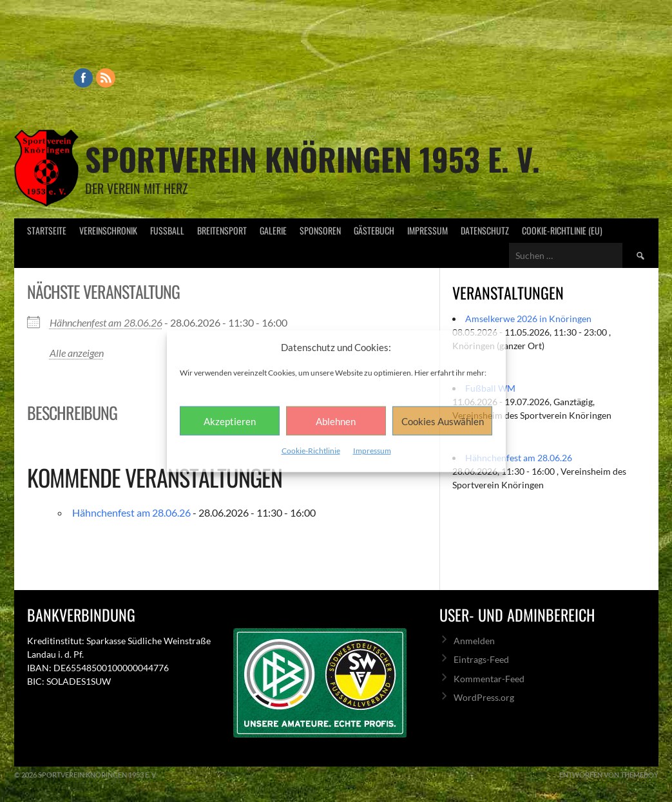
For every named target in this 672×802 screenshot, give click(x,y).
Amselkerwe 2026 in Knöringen (528, 319)
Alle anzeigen (77, 353)
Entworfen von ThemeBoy (609, 775)
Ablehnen (336, 421)
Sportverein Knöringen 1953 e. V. (312, 159)
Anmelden (474, 641)
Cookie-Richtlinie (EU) (562, 230)
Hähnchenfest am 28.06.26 (106, 322)
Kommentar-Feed (489, 679)
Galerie (273, 230)
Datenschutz (485, 230)
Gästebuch (374, 230)
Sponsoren (320, 230)
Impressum (372, 451)
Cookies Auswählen (443, 421)
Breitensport (222, 230)
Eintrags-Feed (481, 659)
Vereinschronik (108, 230)
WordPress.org (484, 697)
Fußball (167, 230)
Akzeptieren (230, 421)
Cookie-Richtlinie (311, 451)
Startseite (47, 230)
